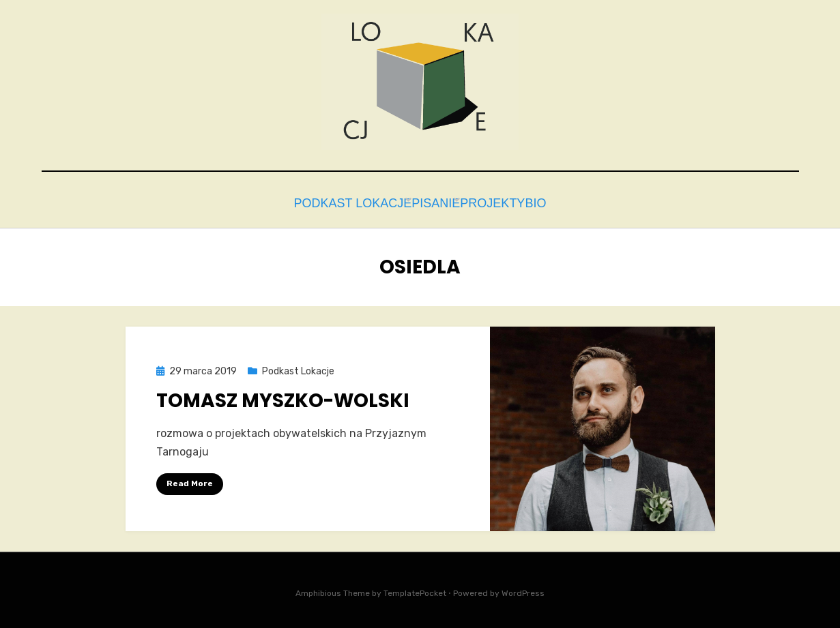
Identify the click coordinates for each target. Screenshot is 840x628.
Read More (190, 480)
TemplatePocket (415, 590)
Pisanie (423, 201)
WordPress (523, 590)
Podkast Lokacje (328, 201)
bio (554, 201)
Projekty (494, 201)
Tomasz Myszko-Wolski (283, 397)
